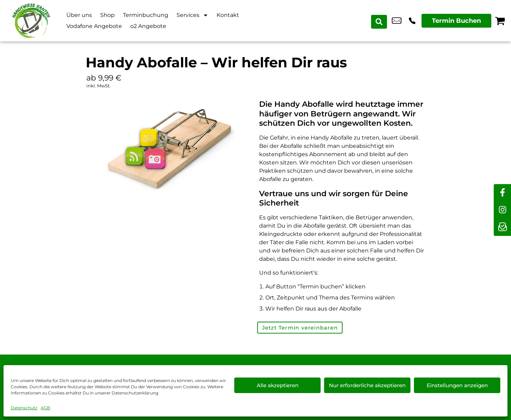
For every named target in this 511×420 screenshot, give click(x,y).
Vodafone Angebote (94, 26)
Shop (107, 15)
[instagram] (502, 210)
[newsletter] (502, 227)
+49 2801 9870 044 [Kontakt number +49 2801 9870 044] (412, 21)
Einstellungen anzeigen (457, 385)
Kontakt (228, 15)
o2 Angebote (148, 26)
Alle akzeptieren (278, 385)
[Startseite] (31, 21)
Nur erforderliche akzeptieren (367, 385)
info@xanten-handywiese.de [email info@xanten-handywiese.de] (397, 21)
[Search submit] (380, 21)
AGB (45, 408)
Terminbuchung (146, 15)
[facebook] (502, 193)
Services (192, 15)
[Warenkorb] (500, 21)
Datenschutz (24, 408)
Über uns (79, 15)
